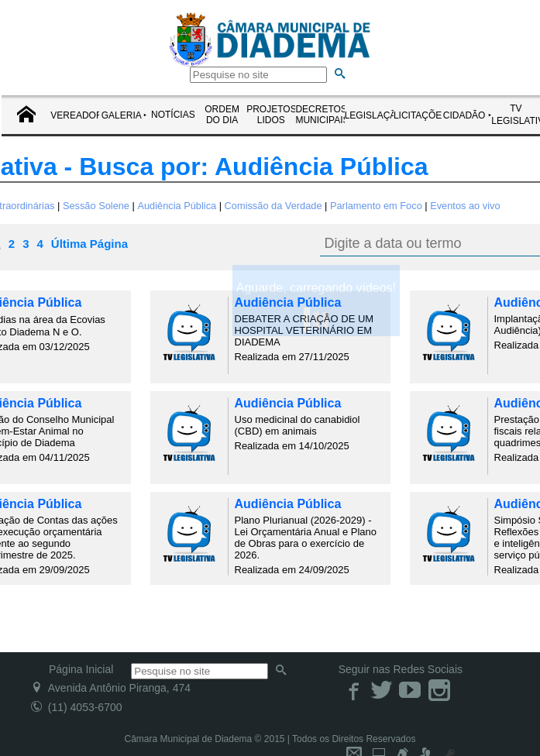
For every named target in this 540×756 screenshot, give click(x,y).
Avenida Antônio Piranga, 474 (111, 688)
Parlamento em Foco (376, 206)
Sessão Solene (96, 206)
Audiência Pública (177, 206)
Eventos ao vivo (465, 206)
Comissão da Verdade (273, 206)
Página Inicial (81, 669)
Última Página (89, 244)
